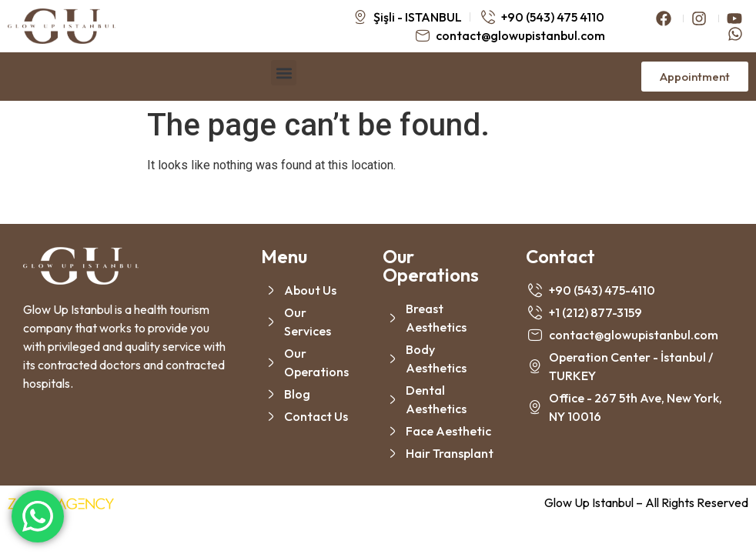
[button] (284, 73)
